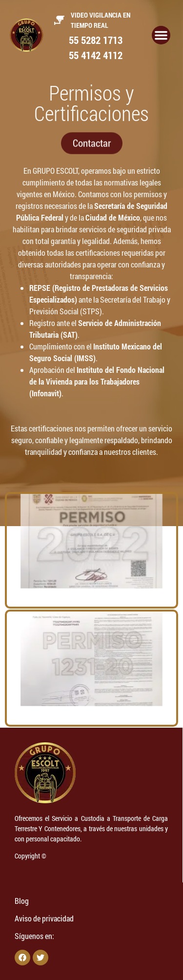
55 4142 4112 (96, 55)
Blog (22, 901)
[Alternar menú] (161, 35)
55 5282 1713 (96, 40)
